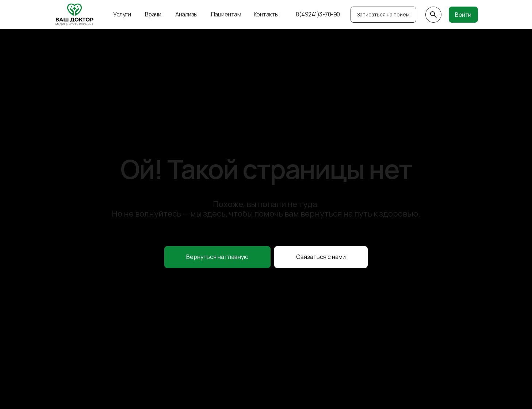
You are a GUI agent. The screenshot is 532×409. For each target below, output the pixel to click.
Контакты (266, 14)
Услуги (122, 14)
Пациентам (226, 14)
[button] (321, 257)
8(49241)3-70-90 (318, 14)
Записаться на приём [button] (383, 14)
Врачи (153, 14)
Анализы (186, 14)
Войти (463, 15)
